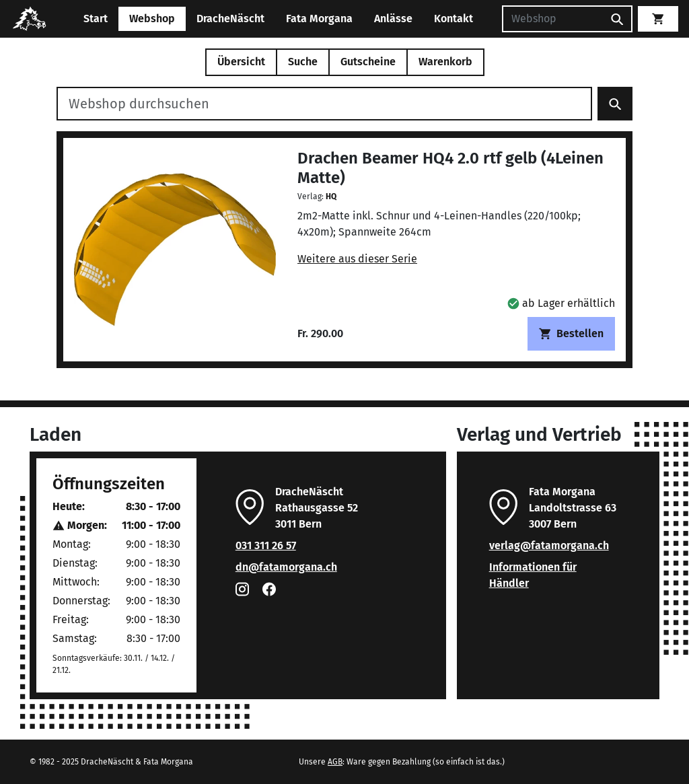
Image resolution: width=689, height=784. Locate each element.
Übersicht (241, 62)
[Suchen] (552, 19)
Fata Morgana (319, 19)
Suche (303, 62)
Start (96, 19)
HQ (331, 197)
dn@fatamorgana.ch (286, 567)
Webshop (152, 19)
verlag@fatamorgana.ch (549, 545)
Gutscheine (368, 62)
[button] (561, 303)
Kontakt (454, 19)
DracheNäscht (230, 19)
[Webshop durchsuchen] (324, 104)
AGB (335, 762)
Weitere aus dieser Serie (357, 259)
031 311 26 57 (266, 545)
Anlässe (393, 19)
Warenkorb (445, 62)
